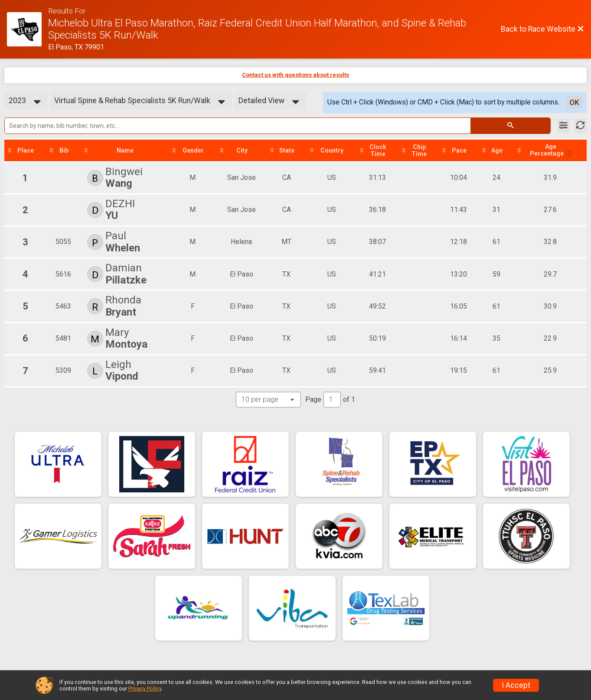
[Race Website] (28, 29)
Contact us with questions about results (295, 75)
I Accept (516, 685)
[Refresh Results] (580, 126)
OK (574, 103)
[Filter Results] (563, 126)
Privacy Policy (145, 689)
